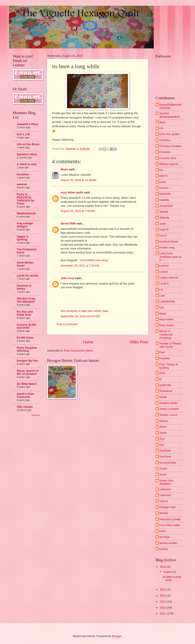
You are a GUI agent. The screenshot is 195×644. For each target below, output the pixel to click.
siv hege (165, 537)
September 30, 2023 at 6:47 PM (80, 316)
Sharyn (164, 421)
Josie (163, 224)
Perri (162, 373)
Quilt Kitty (165, 385)
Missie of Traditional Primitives (166, 334)
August (168, 572)
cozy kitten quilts (72, 192)
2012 (163, 608)
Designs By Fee (27, 361)
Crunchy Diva (168, 158)
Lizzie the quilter (28, 276)
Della (163, 182)
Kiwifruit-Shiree (169, 242)
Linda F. (164, 284)
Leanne (164, 266)
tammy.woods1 (169, 543)
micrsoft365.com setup (94, 260)
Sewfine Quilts (168, 403)
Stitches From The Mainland (26, 300)
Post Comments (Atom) (79, 351)
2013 (163, 602)
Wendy (164, 513)
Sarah (163, 397)
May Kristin (166, 319)
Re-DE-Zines (25, 338)
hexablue (23, 174)
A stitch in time (27, 164)
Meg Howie (166, 325)
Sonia (163, 433)
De (161, 170)
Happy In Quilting (23, 238)
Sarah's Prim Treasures (25, 395)
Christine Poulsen (170, 146)
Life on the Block (28, 144)
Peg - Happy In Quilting (169, 366)
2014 (163, 596)
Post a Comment (67, 324)
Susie (163, 474)
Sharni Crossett (169, 409)
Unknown (165, 489)
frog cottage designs (25, 225)
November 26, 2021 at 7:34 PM (80, 266)
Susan (163, 469)
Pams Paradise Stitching (27, 349)
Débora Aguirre (169, 164)
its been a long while (172, 578)
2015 (163, 590)
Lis (161, 289)
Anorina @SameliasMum (170, 115)
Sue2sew (165, 451)
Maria (64, 169)
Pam (162, 352)
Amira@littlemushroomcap (170, 106)
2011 (163, 614)
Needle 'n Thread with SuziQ (170, 345)
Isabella (164, 200)
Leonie (164, 272)
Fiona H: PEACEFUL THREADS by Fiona (26, 199)
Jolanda (164, 218)
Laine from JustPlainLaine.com (170, 257)
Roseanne (166, 391)
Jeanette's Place (28, 124)
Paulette (165, 358)
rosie (162, 531)
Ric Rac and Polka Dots (25, 313)
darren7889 (68, 223)
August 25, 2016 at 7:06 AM (78, 211)
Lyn (162, 307)
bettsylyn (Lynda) (170, 519)
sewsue (22, 184)
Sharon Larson (169, 415)
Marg (163, 313)
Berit (162, 122)
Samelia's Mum (27, 154)
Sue (162, 439)
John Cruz (67, 278)
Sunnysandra (168, 463)
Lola (162, 296)
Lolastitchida (167, 301)
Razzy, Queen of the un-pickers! (28, 372)
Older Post (139, 342)
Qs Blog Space (27, 384)
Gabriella (165, 194)
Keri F (163, 235)
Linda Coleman (169, 278)
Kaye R (164, 230)
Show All (35, 415)
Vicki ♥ (164, 501)
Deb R (163, 176)
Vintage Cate (167, 507)
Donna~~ (165, 188)
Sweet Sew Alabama (166, 482)
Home (88, 342)
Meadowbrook (26, 213)
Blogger (117, 636)
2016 (163, 567)
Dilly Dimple (25, 407)
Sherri (163, 427)
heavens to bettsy (24, 287)
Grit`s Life (23, 134)
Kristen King (167, 248)
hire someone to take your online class (84, 311)
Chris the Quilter (169, 134)
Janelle (164, 212)
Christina (165, 140)
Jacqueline (166, 206)
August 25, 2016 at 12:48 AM (78, 180)
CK (161, 128)
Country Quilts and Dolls (26, 326)
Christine (165, 152)
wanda (163, 549)
